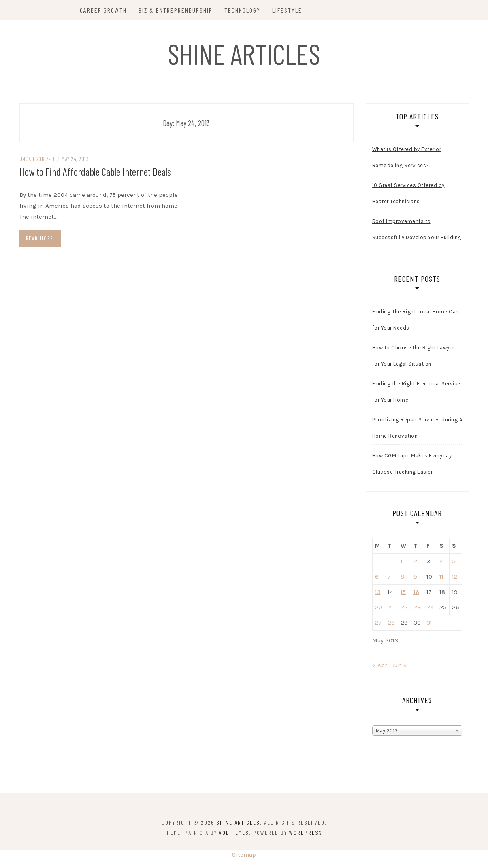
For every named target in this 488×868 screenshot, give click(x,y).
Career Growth (103, 10)
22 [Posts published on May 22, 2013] (404, 607)
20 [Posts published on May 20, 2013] (379, 607)
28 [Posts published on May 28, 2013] (391, 623)
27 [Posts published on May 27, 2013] (378, 623)
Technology (242, 10)
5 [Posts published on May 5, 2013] (454, 561)
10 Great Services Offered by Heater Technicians (408, 193)
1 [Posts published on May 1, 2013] (402, 561)
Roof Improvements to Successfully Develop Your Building (417, 229)
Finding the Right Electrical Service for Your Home (416, 392)
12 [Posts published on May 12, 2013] (455, 577)
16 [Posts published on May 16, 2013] (416, 592)
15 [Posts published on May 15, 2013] (403, 592)
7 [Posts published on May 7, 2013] (389, 577)
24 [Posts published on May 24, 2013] (430, 607)
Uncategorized (37, 159)
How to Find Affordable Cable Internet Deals (95, 171)
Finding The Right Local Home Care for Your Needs (417, 320)
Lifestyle (287, 10)
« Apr (380, 665)
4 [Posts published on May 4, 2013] (441, 561)
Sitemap (244, 855)
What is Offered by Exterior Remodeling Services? (407, 157)
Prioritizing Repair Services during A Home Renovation (417, 428)
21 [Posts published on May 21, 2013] (390, 607)
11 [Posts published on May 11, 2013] (441, 577)
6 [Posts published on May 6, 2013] (377, 577)
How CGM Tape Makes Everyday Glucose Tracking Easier (412, 464)
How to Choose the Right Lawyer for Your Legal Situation (413, 356)
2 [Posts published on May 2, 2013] (415, 561)
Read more (40, 238)
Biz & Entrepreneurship (176, 10)
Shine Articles (244, 53)
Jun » (400, 665)
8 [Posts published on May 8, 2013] (402, 577)
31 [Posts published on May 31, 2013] (429, 623)
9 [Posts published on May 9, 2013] (415, 577)
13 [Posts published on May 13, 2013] (378, 592)
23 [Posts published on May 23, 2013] (417, 607)
